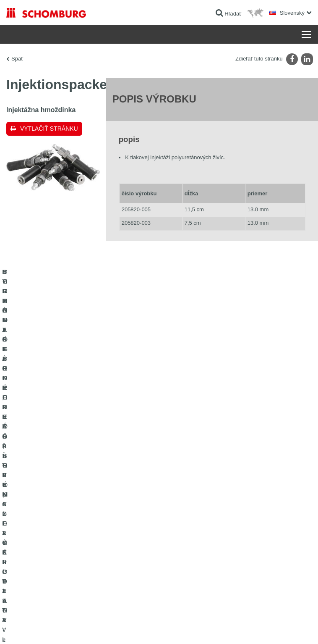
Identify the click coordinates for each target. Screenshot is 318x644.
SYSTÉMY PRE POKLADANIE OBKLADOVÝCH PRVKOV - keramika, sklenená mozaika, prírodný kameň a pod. (73, 499)
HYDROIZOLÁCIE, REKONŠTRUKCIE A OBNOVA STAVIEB (74, 481)
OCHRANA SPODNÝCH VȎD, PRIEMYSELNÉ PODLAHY (72, 544)
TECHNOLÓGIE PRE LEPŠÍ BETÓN (48, 556)
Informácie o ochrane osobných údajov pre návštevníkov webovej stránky (121, 627)
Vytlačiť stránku (49, 129)
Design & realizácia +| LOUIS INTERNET (271, 627)
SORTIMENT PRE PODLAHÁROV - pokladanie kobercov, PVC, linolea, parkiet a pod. (77, 525)
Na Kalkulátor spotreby (191, 481)
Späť (17, 59)
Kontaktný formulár (186, 506)
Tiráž (40, 627)
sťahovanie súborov (187, 493)
